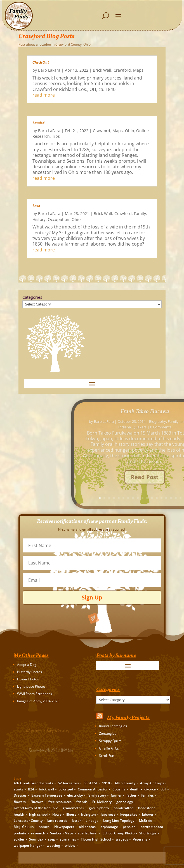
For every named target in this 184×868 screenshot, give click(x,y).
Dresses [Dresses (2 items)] (20, 795)
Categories (32, 297)
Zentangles (108, 733)
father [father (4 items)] (131, 795)
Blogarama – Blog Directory (48, 730)
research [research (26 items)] (38, 833)
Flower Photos (28, 679)
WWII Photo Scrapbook (35, 694)
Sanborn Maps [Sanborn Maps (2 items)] (62, 833)
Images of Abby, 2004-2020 (38, 701)
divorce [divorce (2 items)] (150, 789)
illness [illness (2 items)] (71, 814)
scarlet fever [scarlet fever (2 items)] (88, 833)
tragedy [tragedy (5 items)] (122, 839)
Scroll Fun (107, 756)
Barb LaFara (49, 70)
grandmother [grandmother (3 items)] (73, 808)
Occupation (59, 219)
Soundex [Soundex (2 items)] (36, 839)
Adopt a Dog (27, 665)
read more (44, 95)
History (39, 219)
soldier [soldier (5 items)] (19, 839)
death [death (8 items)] (135, 789)
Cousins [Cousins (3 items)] (119, 789)
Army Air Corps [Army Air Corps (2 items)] (152, 783)
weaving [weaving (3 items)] (53, 845)
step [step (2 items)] (52, 839)
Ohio (129, 131)
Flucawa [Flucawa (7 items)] (37, 802)
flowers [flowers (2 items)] (20, 802)
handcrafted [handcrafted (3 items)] (123, 808)
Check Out (41, 63)
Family (140, 214)
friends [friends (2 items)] (82, 802)
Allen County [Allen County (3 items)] (125, 783)
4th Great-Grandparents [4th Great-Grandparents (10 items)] (33, 783)
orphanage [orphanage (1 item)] (109, 827)
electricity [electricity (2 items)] (75, 795)
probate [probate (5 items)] (20, 833)
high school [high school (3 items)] (38, 814)
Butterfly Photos (30, 672)
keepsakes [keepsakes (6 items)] (129, 814)
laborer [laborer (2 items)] (148, 814)
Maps (138, 70)
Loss (36, 206)
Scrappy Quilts (110, 741)
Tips (56, 136)
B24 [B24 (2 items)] (31, 789)
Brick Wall (102, 70)
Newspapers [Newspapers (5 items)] (64, 827)
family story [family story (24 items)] (97, 795)
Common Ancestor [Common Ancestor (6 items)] (93, 789)
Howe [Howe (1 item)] (57, 814)
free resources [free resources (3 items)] (60, 802)
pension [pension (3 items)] (129, 827)
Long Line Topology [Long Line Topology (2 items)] (119, 821)
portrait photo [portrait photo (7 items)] (152, 827)
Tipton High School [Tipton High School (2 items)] (96, 839)
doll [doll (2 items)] (163, 789)
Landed (38, 123)
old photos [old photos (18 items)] (87, 827)
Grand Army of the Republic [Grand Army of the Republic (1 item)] (36, 808)
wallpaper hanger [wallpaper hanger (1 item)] (28, 845)
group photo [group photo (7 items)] (99, 808)
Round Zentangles (113, 726)
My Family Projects (128, 718)
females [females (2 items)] (148, 795)
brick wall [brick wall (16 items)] (46, 789)
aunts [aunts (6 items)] (18, 789)
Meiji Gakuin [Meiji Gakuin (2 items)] (24, 827)
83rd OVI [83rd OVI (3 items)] (90, 783)
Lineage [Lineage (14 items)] (92, 821)
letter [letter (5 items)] (76, 821)
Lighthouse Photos (31, 686)
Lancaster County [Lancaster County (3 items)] (28, 821)
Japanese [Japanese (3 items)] (108, 814)
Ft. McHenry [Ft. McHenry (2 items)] (102, 802)
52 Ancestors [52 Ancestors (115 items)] (68, 783)
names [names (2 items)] (44, 827)
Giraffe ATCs (109, 748)
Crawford (122, 70)
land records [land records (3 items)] (57, 821)
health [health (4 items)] (19, 814)
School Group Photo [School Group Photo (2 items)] (119, 833)
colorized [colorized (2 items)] (66, 789)
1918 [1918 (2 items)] (106, 783)
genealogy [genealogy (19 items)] (125, 802)
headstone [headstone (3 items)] (147, 808)
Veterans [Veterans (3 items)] (140, 839)
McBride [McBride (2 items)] (146, 821)
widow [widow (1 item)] (70, 845)
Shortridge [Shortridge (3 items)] (148, 833)
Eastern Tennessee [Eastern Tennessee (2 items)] (47, 795)
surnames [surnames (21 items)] (68, 839)
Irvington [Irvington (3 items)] (89, 814)
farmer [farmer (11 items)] (116, 795)
